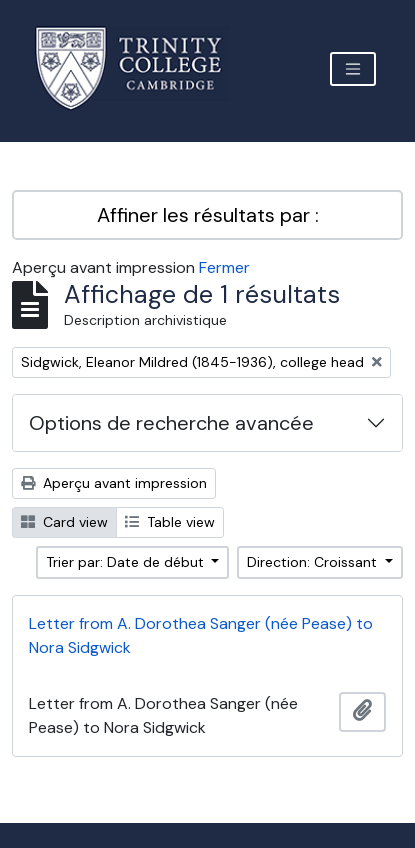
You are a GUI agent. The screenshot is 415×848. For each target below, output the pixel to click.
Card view (64, 522)
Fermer (224, 267)
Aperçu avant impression (114, 483)
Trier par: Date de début (127, 562)
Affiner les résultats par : (208, 215)
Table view (170, 522)
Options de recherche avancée (171, 423)
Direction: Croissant (314, 562)
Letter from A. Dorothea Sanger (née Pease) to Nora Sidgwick (201, 635)
